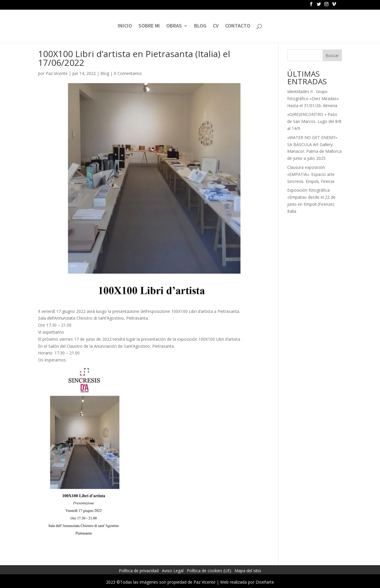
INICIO (125, 26)
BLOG (200, 26)
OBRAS (174, 26)
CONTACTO (238, 26)
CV (216, 26)
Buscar (332, 55)
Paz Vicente (57, 73)
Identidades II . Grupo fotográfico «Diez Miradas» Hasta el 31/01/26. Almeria (313, 98)
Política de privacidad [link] (139, 571)
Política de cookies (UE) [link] (209, 571)
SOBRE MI (149, 26)
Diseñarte (265, 582)
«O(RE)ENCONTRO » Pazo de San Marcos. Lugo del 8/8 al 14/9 (314, 121)
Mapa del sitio (248, 571)
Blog (105, 73)
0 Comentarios (128, 73)
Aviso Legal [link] (173, 571)
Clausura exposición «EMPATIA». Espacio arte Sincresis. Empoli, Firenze (311, 174)
